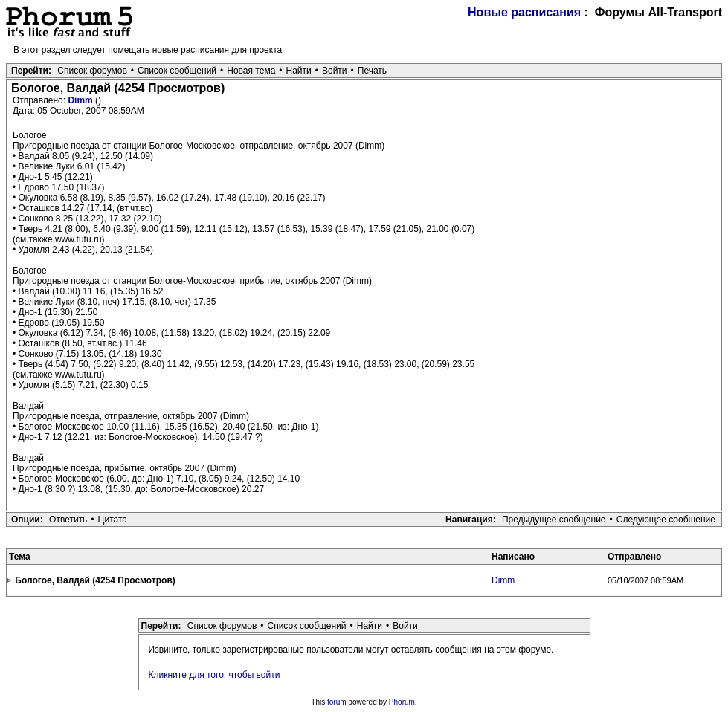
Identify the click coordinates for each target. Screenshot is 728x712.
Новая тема (251, 71)
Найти (299, 71)
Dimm (81, 100)
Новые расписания (524, 12)
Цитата (113, 520)
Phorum (402, 702)
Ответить (68, 520)
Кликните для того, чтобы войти (215, 675)
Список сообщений (177, 71)
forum (337, 702)
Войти (335, 71)
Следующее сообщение (666, 520)
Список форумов (92, 71)
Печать (372, 71)
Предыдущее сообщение (554, 520)
